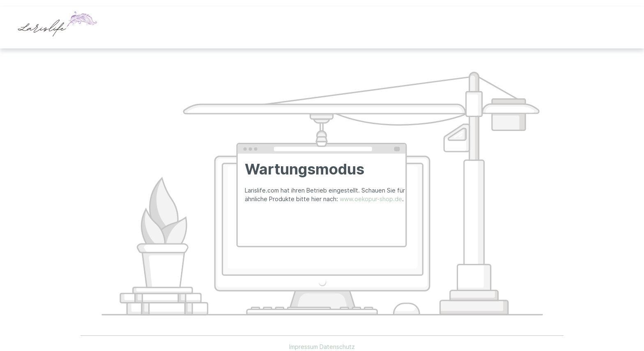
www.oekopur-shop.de (371, 199)
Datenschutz (337, 347)
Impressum (304, 347)
